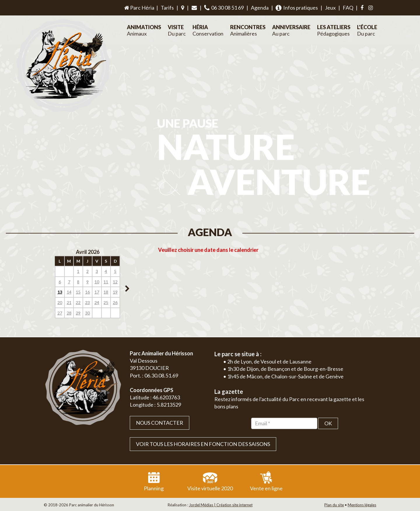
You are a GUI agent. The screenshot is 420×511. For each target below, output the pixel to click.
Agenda (260, 8)
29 (78, 313)
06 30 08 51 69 (224, 8)
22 (78, 302)
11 (106, 282)
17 (97, 292)
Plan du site (334, 505)
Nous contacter (160, 423)
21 (69, 302)
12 (115, 282)
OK (328, 423)
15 (78, 292)
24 (97, 302)
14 (69, 292)
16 (87, 292)
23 (87, 302)
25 (106, 302)
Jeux (330, 8)
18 (106, 292)
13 (60, 292)
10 (97, 282)
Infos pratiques (297, 8)
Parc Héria (139, 8)
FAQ (348, 8)
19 (115, 292)
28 (69, 313)
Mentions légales (362, 505)
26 (115, 302)
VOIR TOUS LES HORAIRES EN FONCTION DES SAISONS (203, 444)
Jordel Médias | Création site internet (221, 505)
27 (60, 313)
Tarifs (167, 8)
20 (60, 302)
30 (87, 313)
